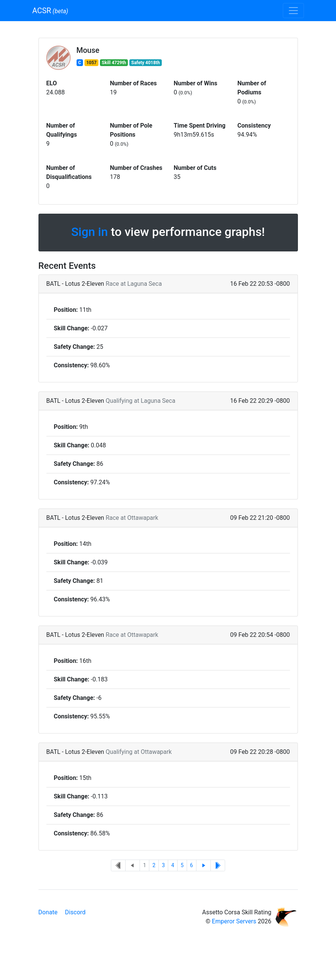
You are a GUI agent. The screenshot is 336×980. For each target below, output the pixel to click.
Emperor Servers (234, 921)
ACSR (50, 11)
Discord (75, 912)
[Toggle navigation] (293, 11)
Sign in (90, 232)
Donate (48, 912)
